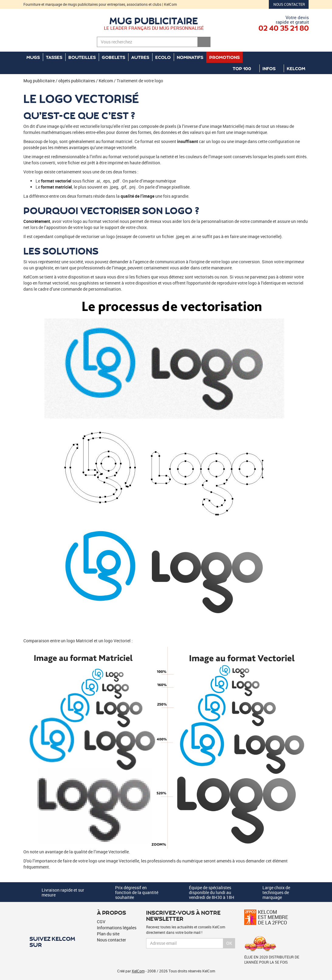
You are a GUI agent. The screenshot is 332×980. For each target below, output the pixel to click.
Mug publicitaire (154, 20)
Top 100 (245, 68)
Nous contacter (289, 4)
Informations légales (117, 928)
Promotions (224, 57)
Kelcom (106, 81)
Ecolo (163, 57)
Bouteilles (82, 57)
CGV (101, 922)
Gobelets (113, 57)
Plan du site (108, 934)
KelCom (299, 68)
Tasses (54, 57)
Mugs (33, 57)
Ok (229, 943)
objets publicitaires (77, 81)
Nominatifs (190, 57)
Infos (272, 68)
